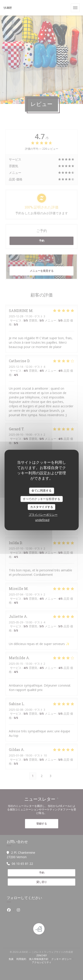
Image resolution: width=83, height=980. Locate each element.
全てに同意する (41, 490)
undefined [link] (42, 520)
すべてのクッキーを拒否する (41, 499)
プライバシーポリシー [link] (43, 515)
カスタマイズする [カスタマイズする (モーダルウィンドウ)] (42, 507)
